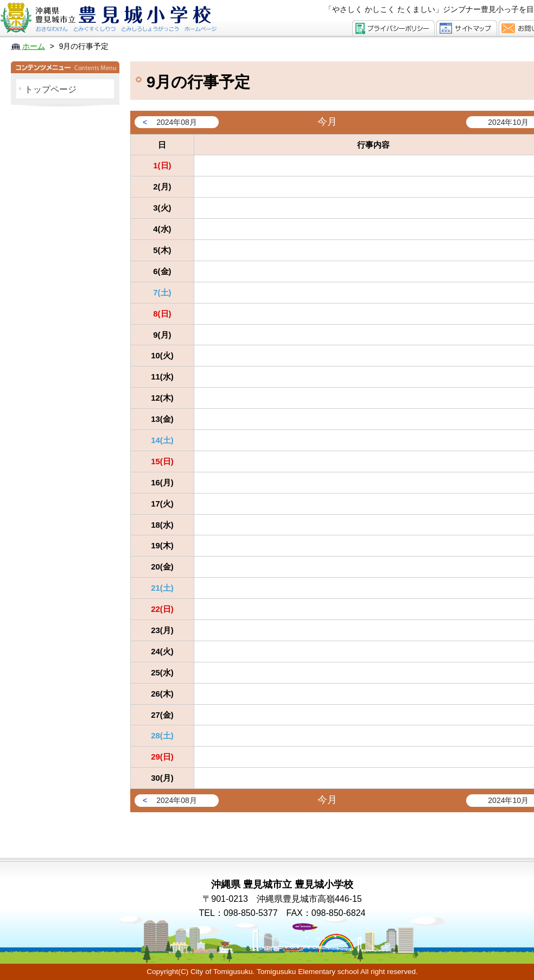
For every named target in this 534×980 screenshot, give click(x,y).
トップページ (50, 89)
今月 (327, 122)
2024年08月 (177, 122)
